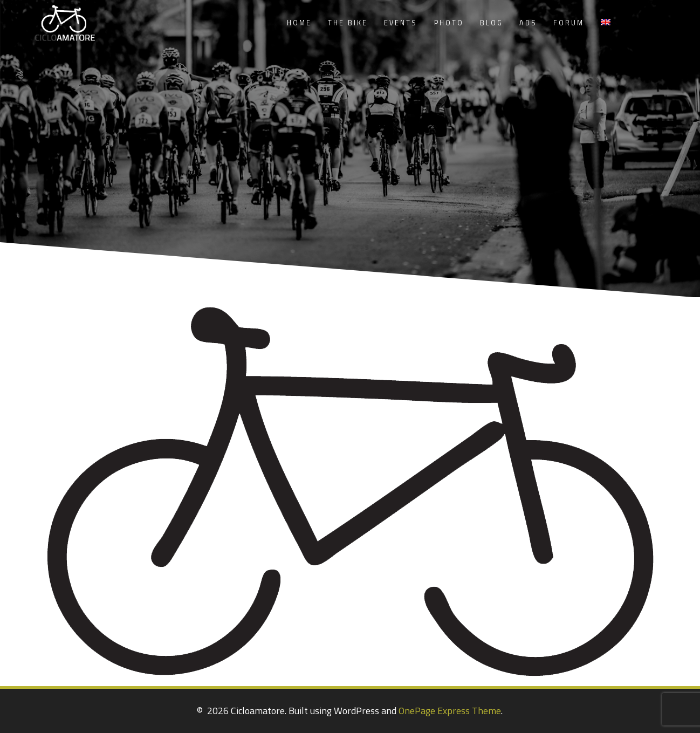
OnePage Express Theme (450, 711)
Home (299, 23)
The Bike (348, 23)
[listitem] (240, 390)
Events (401, 23)
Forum (569, 23)
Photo (449, 23)
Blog (492, 23)
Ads (528, 23)
